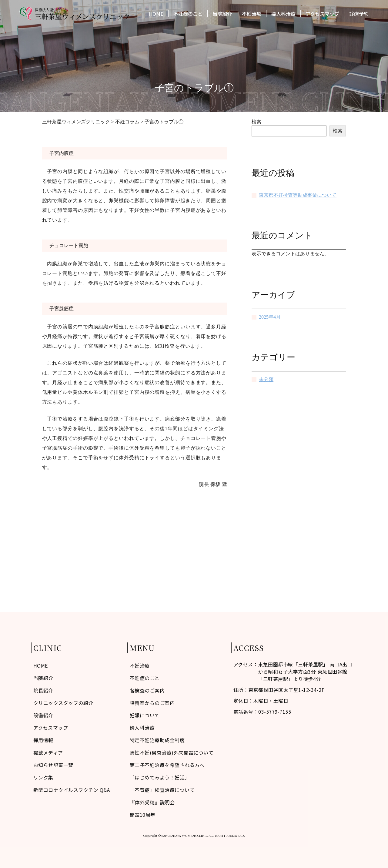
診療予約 (359, 15)
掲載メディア (48, 752)
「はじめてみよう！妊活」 (160, 777)
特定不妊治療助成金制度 (157, 740)
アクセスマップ (322, 15)
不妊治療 (252, 15)
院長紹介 (43, 690)
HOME (156, 15)
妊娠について (145, 715)
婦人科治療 (283, 15)
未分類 (266, 379)
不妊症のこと (188, 15)
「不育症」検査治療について (162, 790)
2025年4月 (270, 317)
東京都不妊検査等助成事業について (298, 195)
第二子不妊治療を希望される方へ (167, 765)
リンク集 (43, 777)
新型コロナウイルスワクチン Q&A (72, 790)
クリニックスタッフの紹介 (63, 703)
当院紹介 (222, 15)
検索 (256, 122)
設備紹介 (43, 715)
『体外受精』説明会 (152, 802)
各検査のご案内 (147, 690)
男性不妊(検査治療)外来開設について (172, 752)
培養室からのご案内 (152, 703)
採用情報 (43, 740)
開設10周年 (143, 815)
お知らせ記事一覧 (53, 765)
